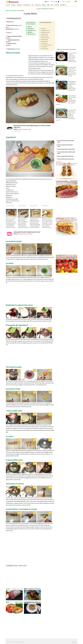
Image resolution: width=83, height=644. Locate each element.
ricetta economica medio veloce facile (66, 159)
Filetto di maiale (13, 53)
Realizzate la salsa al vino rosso (19, 305)
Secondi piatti (27, 5)
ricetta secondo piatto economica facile (66, 149)
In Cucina (57, 5)
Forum (47, 2)
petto (7, 603)
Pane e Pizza (38, 5)
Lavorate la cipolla (14, 241)
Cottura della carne (14, 460)
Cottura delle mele (14, 411)
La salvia (10, 263)
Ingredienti (11, 137)
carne (8, 589)
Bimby (49, 5)
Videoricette (63, 5)
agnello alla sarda (29, 603)
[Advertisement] (21, 9)
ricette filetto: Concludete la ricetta (21, 509)
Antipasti (13, 5)
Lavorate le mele (13, 389)
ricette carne (13, 11)
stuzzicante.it (44, 9)
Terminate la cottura (15, 484)
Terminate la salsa (14, 367)
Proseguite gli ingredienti (17, 325)
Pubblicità (74, 642)
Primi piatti (20, 5)
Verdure (44, 5)
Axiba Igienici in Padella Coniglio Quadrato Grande (27, 232)
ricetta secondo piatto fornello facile (65, 156)
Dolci (33, 5)
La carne (9, 436)
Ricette (8, 5)
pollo (26, 589)
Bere (52, 5)
